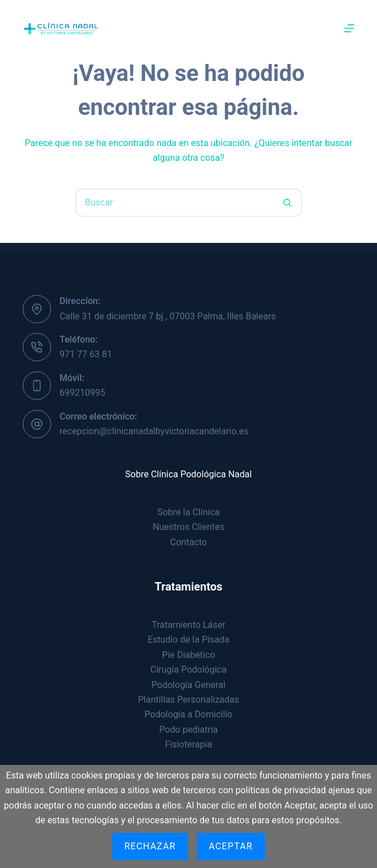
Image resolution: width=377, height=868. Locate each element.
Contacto (188, 542)
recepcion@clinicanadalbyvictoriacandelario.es (154, 431)
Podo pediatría (189, 730)
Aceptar (231, 846)
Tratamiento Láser (189, 625)
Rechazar (150, 846)
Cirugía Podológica (188, 670)
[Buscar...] (175, 203)
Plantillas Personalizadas (188, 700)
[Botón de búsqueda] (288, 203)
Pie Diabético (189, 655)
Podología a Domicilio (188, 714)
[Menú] (349, 28)
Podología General (188, 685)
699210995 (82, 393)
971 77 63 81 (86, 354)
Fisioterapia (188, 744)
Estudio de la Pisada (188, 640)
